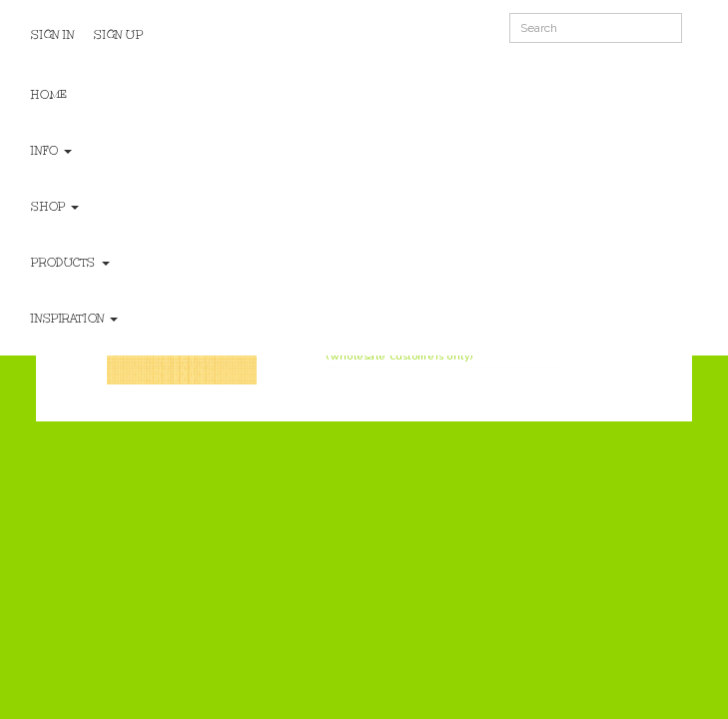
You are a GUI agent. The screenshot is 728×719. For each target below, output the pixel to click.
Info (51, 151)
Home (49, 95)
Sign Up (118, 35)
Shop (55, 207)
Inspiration (74, 319)
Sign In (52, 35)
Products (70, 263)
